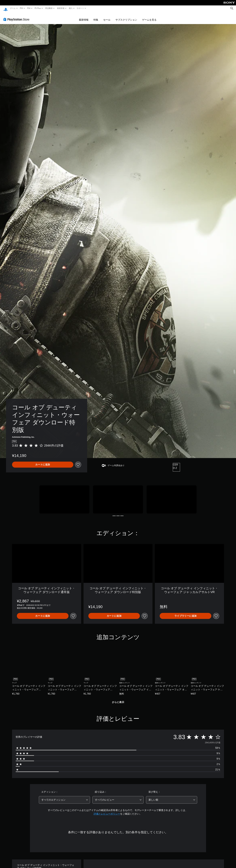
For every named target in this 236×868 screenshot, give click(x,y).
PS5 (21, 8)
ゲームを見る (149, 17)
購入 (71, 8)
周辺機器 (49, 8)
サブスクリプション (126, 17)
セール (107, 17)
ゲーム (13, 8)
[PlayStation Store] (17, 16)
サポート (80, 8)
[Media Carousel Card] (64, 497)
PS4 (29, 8)
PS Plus (38, 8)
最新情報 (61, 8)
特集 (96, 17)
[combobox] (64, 797)
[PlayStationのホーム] (6, 8)
